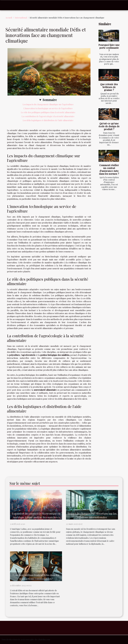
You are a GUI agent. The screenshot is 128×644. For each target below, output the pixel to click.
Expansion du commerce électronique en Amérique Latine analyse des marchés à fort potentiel (36, 517)
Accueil (9, 18)
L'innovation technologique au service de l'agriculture (48, 108)
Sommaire (50, 100)
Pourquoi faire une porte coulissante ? (109, 48)
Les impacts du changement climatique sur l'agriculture (48, 104)
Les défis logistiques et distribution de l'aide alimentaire (48, 120)
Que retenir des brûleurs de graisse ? (109, 87)
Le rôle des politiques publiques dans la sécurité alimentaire (48, 112)
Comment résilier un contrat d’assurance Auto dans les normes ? (109, 169)
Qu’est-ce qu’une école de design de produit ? (109, 126)
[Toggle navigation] (7, 5)
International (21, 18)
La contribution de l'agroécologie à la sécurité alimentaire (48, 116)
